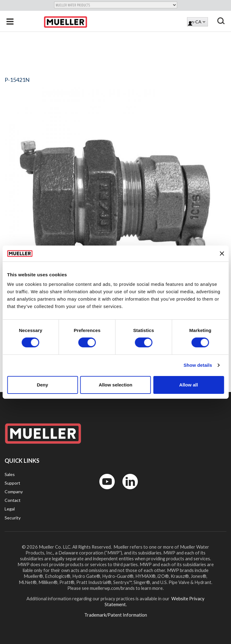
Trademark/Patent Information (116, 615)
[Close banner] (222, 254)
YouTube (104, 491)
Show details (198, 365)
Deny (43, 385)
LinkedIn (127, 491)
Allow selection (115, 385)
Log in (191, 24)
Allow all (189, 385)
